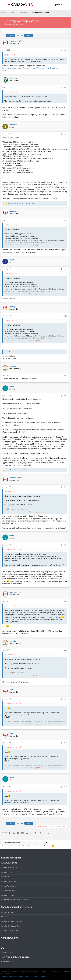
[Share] (61, 50)
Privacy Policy (24, 976)
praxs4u (10, 24)
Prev (11, 35)
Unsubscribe (14, 976)
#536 (66, 601)
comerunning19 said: (12, 549)
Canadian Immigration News (11, 926)
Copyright (35, 976)
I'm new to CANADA (8, 886)
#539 (66, 743)
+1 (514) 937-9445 (7, 953)
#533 (66, 396)
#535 (66, 545)
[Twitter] (16, 943)
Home (46, 846)
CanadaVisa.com (7, 912)
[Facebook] (3, 943)
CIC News (5, 917)
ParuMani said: (10, 92)
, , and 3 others (21, 203)
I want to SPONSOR (9, 881)
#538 (66, 699)
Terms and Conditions (19, 846)
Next (29, 35)
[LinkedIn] (11, 943)
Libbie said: (8, 491)
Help (40, 846)
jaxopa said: (9, 55)
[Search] (67, 5)
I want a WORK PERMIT (10, 868)
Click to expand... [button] (35, 245)
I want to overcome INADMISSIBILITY (15, 900)
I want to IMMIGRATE (9, 863)
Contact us (6, 846)
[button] (4, 5)
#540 (66, 787)
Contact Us (43, 976)
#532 (66, 376)
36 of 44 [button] (20, 35)
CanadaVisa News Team (10, 931)
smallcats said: (10, 225)
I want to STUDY (7, 872)
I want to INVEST (7, 877)
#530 (66, 269)
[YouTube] (20, 943)
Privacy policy (32, 846)
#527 (66, 88)
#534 (66, 487)
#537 (66, 650)
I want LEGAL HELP (8, 895)
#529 (66, 221)
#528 (66, 134)
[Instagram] (7, 943)
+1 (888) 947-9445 (7, 961)
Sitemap (5, 976)
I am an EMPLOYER (8, 891)
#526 (66, 50)
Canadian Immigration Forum (11, 921)
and (16, 470)
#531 (66, 316)
